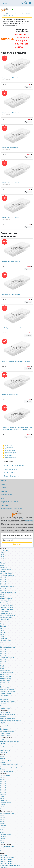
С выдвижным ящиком (8, 685)
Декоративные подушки (8, 746)
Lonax (2, 561)
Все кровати (4, 624)
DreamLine (3, 567)
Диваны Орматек (6, 733)
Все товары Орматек (10, 469)
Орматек (3, 552)
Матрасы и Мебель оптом (9, 502)
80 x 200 (3, 597)
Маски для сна (5, 750)
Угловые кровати (6, 670)
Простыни (3, 752)
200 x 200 (3, 578)
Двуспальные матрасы (8, 576)
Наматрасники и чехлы (8, 719)
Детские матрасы (6, 613)
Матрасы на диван (10, 451)
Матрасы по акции (6, 574)
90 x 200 (3, 595)
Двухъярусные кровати (8, 672)
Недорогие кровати (6, 708)
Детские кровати (6, 693)
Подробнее (28, 87)
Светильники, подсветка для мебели (12, 767)
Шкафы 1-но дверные (7, 857)
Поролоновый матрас (11, 452)
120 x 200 (3, 588)
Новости (3, 498)
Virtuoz (2, 557)
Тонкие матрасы (9, 447)
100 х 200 (3, 782)
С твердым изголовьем (8, 691)
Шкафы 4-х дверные (7, 864)
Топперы (3, 716)
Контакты (4, 484)
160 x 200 (3, 582)
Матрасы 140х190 (9, 473)
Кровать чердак (5, 681)
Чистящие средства (6, 771)
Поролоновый (5, 611)
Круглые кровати (6, 679)
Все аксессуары (5, 712)
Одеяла (2, 744)
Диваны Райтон (5, 735)
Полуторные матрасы (7, 586)
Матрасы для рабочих (11, 454)
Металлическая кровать (8, 702)
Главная (3, 481)
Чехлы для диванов (6, 725)
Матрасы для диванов (7, 616)
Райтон (2, 563)
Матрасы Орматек (18, 466)
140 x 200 (3, 584)
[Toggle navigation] (26, 3)
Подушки (3, 723)
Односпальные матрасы (8, 592)
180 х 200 (3, 651)
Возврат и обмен (6, 495)
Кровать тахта (5, 683)
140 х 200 (3, 655)
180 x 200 (3, 580)
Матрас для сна (9, 456)
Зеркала (3, 763)
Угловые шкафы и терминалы (10, 866)
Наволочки (4, 748)
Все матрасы (4, 550)
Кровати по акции (6, 645)
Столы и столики (6, 761)
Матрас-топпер (9, 445)
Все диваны (4, 729)
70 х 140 (3, 817)
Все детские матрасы (7, 813)
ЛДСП (2, 698)
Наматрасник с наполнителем (13, 449)
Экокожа (3, 704)
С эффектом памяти (7, 609)
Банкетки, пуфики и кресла (9, 765)
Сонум (2, 555)
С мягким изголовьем (7, 689)
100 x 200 (3, 590)
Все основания (5, 775)
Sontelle (2, 571)
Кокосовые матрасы (7, 605)
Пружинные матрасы (10, 457)
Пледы (2, 740)
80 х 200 (3, 668)
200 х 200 (3, 792)
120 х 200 (3, 784)
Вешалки (3, 769)
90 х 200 (3, 666)
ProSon (2, 559)
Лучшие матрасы (6, 620)
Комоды (3, 758)
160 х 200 (3, 653)
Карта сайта (5, 505)
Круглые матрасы (6, 599)
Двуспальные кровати (7, 647)
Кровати (3, 488)
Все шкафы (4, 855)
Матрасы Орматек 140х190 (12, 476)
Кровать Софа (5, 674)
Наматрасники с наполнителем (10, 721)
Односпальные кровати (8, 664)
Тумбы (2, 756)
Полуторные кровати (7, 658)
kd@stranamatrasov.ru (25, 519)
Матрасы (7, 466)
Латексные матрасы (7, 607)
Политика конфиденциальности (11, 509)
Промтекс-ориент (6, 569)
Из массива (4, 700)
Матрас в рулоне (5, 601)
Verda (2, 565)
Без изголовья (5, 687)
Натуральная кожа (6, 695)
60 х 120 (3, 815)
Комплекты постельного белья (10, 742)
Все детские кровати (7, 847)
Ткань (2, 706)
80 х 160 (3, 819)
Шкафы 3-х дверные (7, 861)
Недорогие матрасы (7, 618)
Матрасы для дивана (7, 731)
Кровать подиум (5, 677)
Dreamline (3, 836)
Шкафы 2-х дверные (7, 859)
